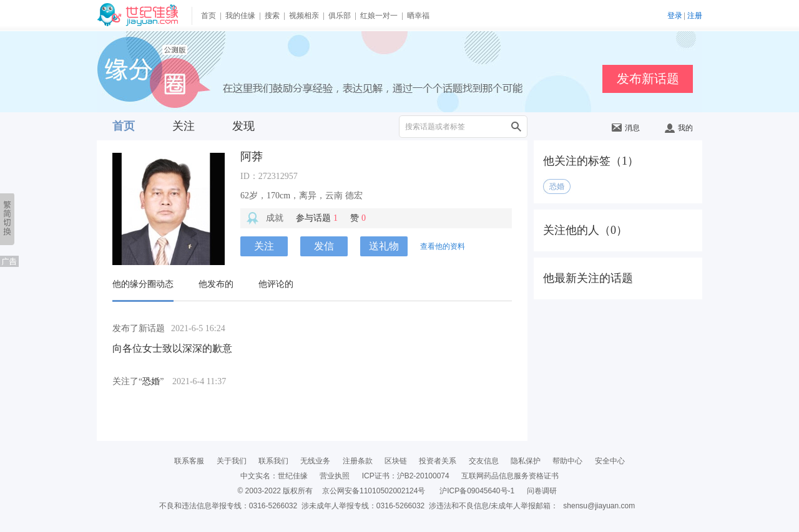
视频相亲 (304, 16)
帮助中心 (567, 461)
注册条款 (358, 461)
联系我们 (273, 461)
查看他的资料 (443, 246)
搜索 (272, 16)
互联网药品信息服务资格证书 (510, 476)
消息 (626, 128)
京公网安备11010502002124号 (374, 491)
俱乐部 (340, 16)
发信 (324, 246)
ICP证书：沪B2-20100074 (406, 476)
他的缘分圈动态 (143, 284)
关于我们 (232, 461)
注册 (695, 16)
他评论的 (276, 284)
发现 (243, 126)
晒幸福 (418, 16)
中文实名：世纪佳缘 (274, 476)
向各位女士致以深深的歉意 (172, 348)
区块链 (396, 461)
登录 (675, 16)
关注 (184, 126)
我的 (679, 128)
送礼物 (384, 246)
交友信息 (484, 461)
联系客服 (189, 461)
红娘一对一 (379, 16)
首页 (208, 16)
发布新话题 (648, 79)
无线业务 (315, 461)
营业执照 (335, 476)
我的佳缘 (240, 16)
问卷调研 (542, 491)
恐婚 (151, 381)
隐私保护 (526, 461)
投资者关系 (438, 461)
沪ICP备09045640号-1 (477, 491)
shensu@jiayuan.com (599, 506)
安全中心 (610, 461)
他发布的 (216, 284)
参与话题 (317, 218)
